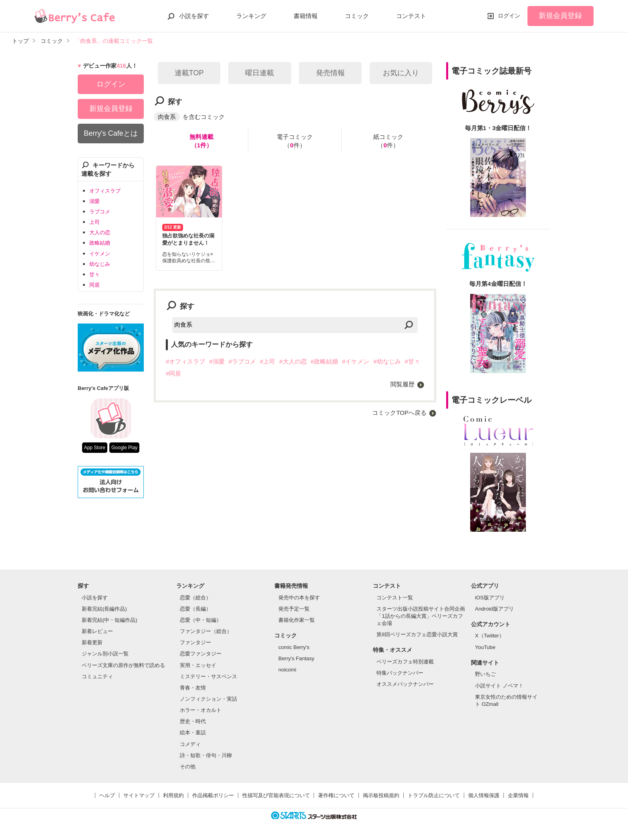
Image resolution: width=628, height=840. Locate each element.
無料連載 (201, 141)
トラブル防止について (434, 795)
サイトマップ (139, 795)
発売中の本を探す (299, 598)
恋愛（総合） (195, 598)
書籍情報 (306, 16)
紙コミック (388, 141)
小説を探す (194, 16)
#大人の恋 (293, 361)
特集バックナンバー (400, 673)
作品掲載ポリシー (213, 795)
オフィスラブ (105, 191)
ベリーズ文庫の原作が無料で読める (123, 665)
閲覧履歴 (403, 384)
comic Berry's (294, 647)
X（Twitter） (490, 636)
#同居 (173, 373)
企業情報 (518, 795)
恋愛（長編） (195, 609)
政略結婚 (100, 243)
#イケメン (356, 361)
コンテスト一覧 (395, 598)
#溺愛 (217, 361)
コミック (357, 16)
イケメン (100, 254)
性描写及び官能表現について (276, 795)
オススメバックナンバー (405, 684)
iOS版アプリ (490, 598)
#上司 (268, 361)
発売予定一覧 (294, 609)
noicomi (287, 670)
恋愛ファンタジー (201, 654)
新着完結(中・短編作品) (110, 620)
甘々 (95, 274)
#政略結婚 (324, 361)
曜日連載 (260, 73)
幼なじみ (100, 264)
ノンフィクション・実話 (208, 699)
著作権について (336, 795)
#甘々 (413, 361)
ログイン (509, 16)
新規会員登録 (560, 16)
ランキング (251, 16)
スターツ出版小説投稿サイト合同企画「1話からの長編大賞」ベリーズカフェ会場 (421, 616)
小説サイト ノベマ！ (499, 686)
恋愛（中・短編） (201, 620)
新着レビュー (97, 631)
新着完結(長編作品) (104, 609)
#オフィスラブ (185, 361)
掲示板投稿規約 (381, 795)
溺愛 (95, 201)
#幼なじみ (387, 361)
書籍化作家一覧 (297, 620)
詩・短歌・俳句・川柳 (206, 755)
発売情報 (330, 73)
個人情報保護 (484, 795)
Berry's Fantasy (296, 658)
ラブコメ (100, 212)
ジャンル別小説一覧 (105, 654)
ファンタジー (195, 642)
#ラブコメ (242, 361)
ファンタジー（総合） (206, 631)
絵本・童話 (193, 732)
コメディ (190, 744)
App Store (95, 448)
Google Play (124, 448)
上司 (95, 222)
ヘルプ (107, 795)
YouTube (485, 647)
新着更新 (92, 642)
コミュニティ (97, 676)
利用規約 (173, 795)
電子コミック (295, 141)
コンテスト (411, 16)
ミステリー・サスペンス (208, 676)
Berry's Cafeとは (111, 133)
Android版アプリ (494, 609)
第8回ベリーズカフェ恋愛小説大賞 (417, 634)
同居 (95, 285)
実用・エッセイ (198, 665)
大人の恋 (100, 232)
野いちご (485, 674)
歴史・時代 (193, 721)
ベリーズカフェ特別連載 (405, 662)
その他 (188, 767)
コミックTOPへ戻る (399, 413)
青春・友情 (193, 688)
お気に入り (401, 73)
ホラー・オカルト (201, 710)
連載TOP (189, 73)
